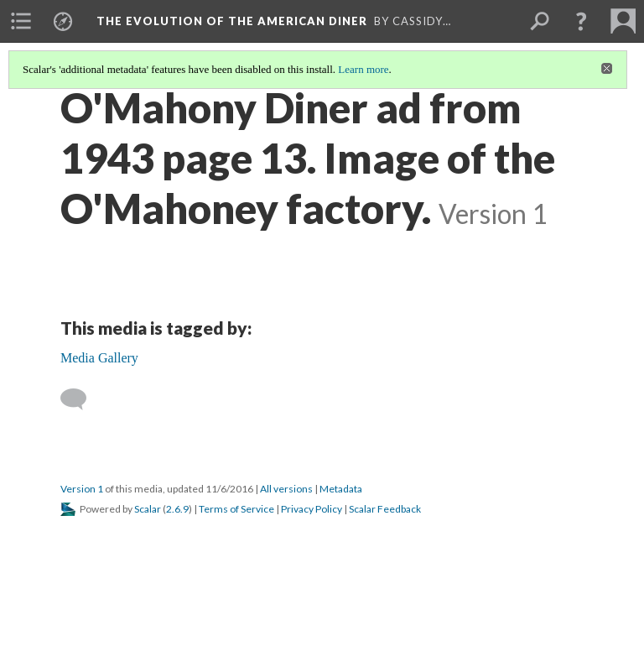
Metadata (341, 489)
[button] (581, 21)
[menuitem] (21, 21)
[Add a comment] (81, 399)
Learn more (363, 69)
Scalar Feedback (385, 509)
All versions (286, 489)
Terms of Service (236, 509)
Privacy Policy (312, 509)
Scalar (148, 509)
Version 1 (82, 489)
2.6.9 (177, 509)
